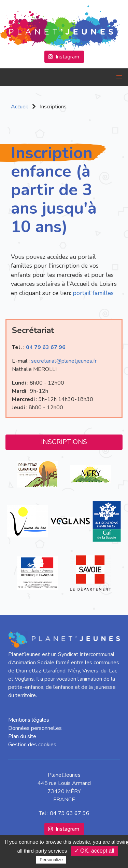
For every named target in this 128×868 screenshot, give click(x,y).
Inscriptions (64, 442)
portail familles (93, 293)
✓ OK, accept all (94, 851)
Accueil (19, 107)
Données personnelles (35, 728)
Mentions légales (29, 720)
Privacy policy (84, 859)
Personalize (51, 860)
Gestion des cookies (32, 745)
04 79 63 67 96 (46, 347)
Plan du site (22, 736)
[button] (119, 77)
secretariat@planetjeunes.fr (64, 361)
